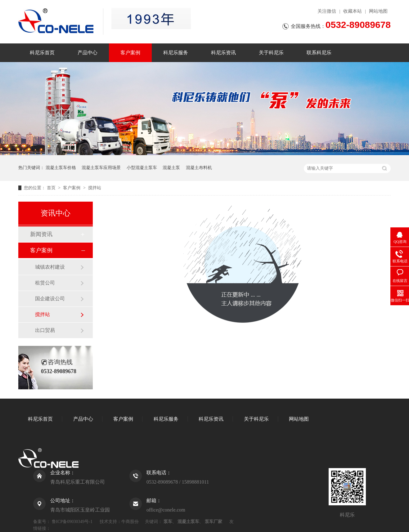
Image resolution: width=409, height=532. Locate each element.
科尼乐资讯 (223, 53)
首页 (52, 188)
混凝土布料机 (199, 168)
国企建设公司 (50, 299)
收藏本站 (353, 11)
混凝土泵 (171, 168)
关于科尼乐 (271, 53)
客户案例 (130, 53)
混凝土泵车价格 (61, 168)
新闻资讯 (41, 234)
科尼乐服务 (176, 53)
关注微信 (327, 11)
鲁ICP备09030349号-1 (72, 522)
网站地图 (378, 11)
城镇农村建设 (50, 267)
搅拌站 (95, 188)
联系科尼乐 (319, 53)
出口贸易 (45, 330)
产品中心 (88, 53)
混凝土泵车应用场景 (101, 168)
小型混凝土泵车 (142, 168)
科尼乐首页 (42, 53)
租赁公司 (45, 283)
